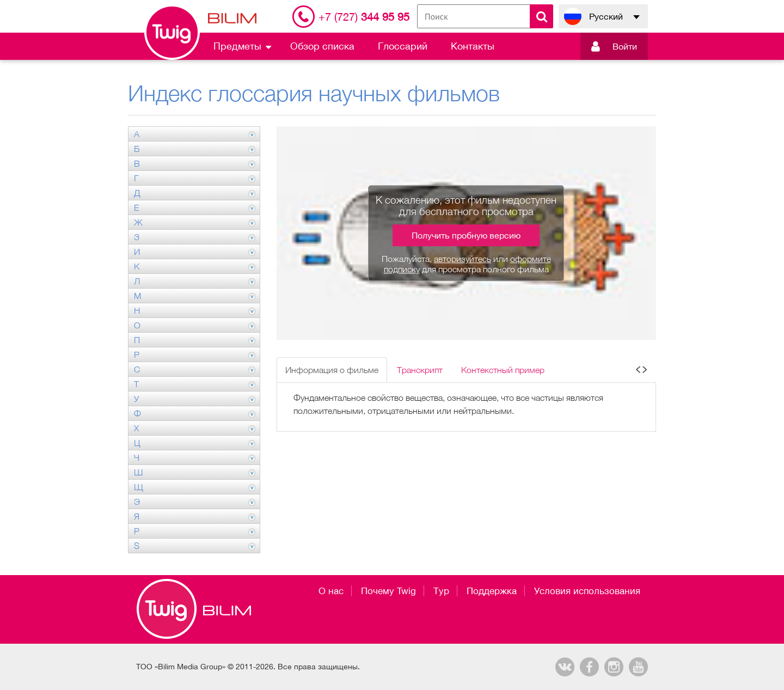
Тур (441, 591)
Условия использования (587, 591)
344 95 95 (364, 17)
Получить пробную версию (466, 235)
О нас (331, 591)
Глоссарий (403, 46)
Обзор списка (322, 46)
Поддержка (492, 591)
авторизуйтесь (463, 259)
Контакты (473, 46)
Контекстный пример (503, 370)
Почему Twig (388, 591)
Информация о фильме (332, 370)
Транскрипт (420, 370)
